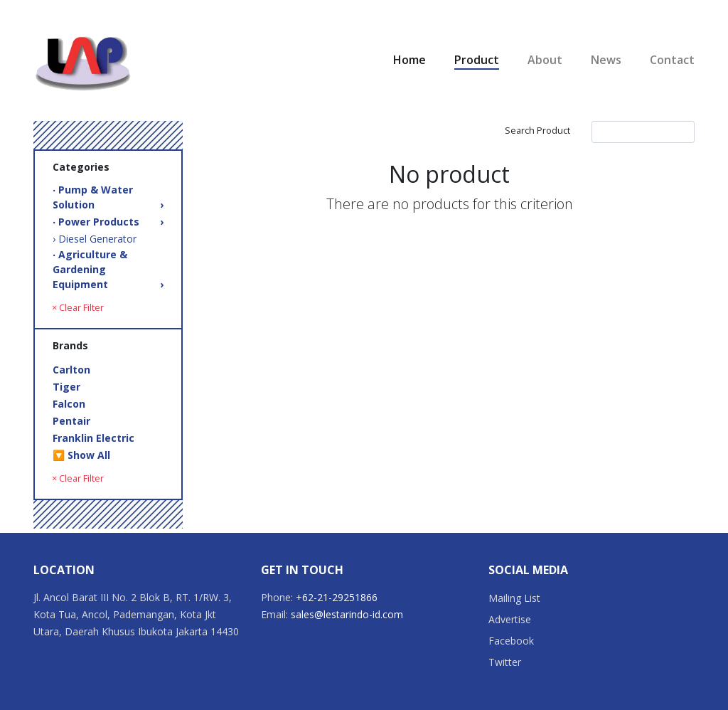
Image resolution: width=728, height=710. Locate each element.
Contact (672, 60)
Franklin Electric (93, 438)
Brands (70, 345)
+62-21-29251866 (337, 597)
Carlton (71, 370)
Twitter (505, 662)
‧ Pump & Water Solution (108, 197)
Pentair (71, 421)
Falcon (69, 404)
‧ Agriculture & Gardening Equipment (108, 270)
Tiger (66, 387)
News (606, 60)
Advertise (510, 619)
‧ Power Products (108, 222)
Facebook (511, 641)
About (545, 60)
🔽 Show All (81, 455)
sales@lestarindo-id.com (347, 614)
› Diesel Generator (95, 239)
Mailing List (514, 598)
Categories (81, 167)
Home (409, 60)
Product (477, 60)
